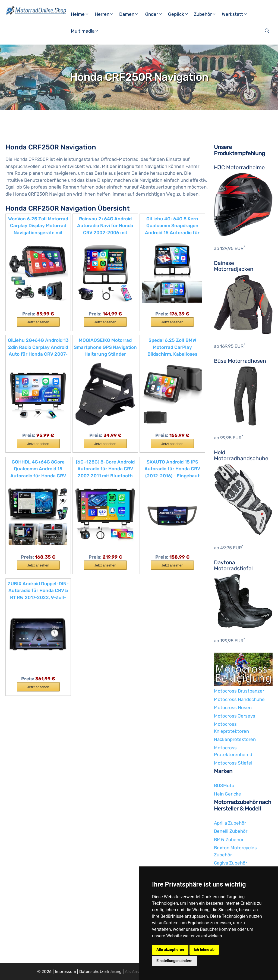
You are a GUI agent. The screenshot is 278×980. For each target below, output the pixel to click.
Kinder (156, 14)
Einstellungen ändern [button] (174, 961)
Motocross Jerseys (235, 716)
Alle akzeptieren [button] (170, 950)
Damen (131, 14)
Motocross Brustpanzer (239, 691)
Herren (106, 14)
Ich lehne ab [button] (204, 950)
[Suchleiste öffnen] (268, 31)
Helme (82, 14)
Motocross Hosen (233, 707)
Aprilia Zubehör (230, 823)
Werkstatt (237, 14)
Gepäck (180, 14)
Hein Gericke (228, 794)
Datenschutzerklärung (100, 972)
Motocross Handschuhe (239, 699)
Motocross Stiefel (233, 763)
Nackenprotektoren (235, 739)
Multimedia (87, 31)
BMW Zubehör (229, 840)
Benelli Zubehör (231, 831)
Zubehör (207, 14)
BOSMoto (224, 785)
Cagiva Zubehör (230, 863)
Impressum (65, 972)
